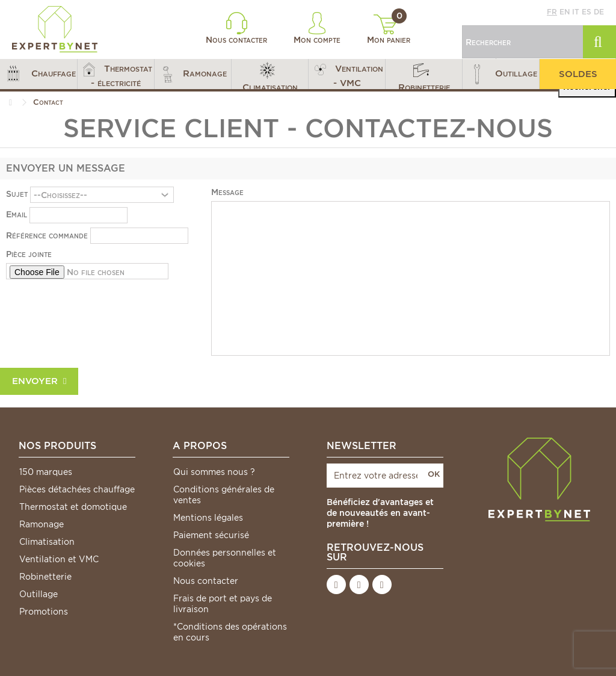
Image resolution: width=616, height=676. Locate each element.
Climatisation (47, 542)
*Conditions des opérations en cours (230, 632)
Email (17, 214)
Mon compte (317, 28)
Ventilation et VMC (59, 559)
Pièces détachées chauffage (77, 489)
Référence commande (47, 235)
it (576, 12)
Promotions (44, 612)
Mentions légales (208, 518)
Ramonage (42, 524)
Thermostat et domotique (73, 507)
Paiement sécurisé (211, 535)
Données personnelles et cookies (225, 558)
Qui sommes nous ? (214, 472)
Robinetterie (45, 577)
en (565, 12)
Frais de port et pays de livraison (223, 604)
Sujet (17, 194)
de (599, 12)
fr (552, 12)
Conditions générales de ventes (224, 495)
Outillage (38, 594)
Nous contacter (236, 28)
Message (227, 192)
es (587, 12)
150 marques (46, 472)
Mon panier (389, 29)
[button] (38, 74)
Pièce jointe (29, 254)
